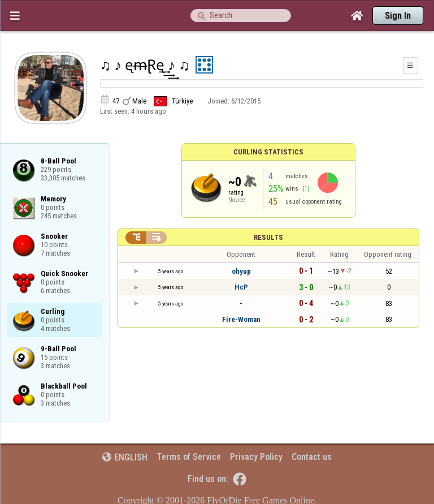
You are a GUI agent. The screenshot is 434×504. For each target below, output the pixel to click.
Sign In (398, 16)
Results (268, 237)
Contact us (312, 457)
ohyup (241, 271)
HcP (241, 287)
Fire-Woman (241, 319)
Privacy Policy (256, 457)
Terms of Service (189, 457)
